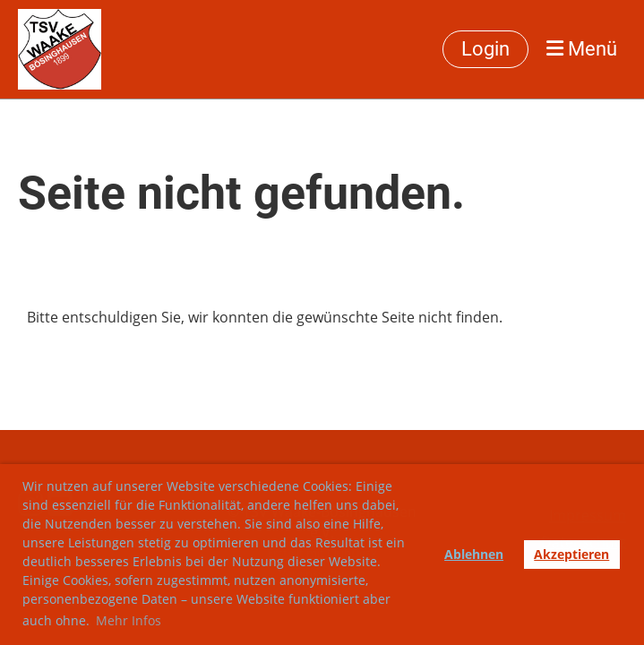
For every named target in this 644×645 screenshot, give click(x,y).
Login (485, 49)
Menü (582, 49)
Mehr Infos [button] (129, 620)
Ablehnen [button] (474, 554)
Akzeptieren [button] (571, 554)
